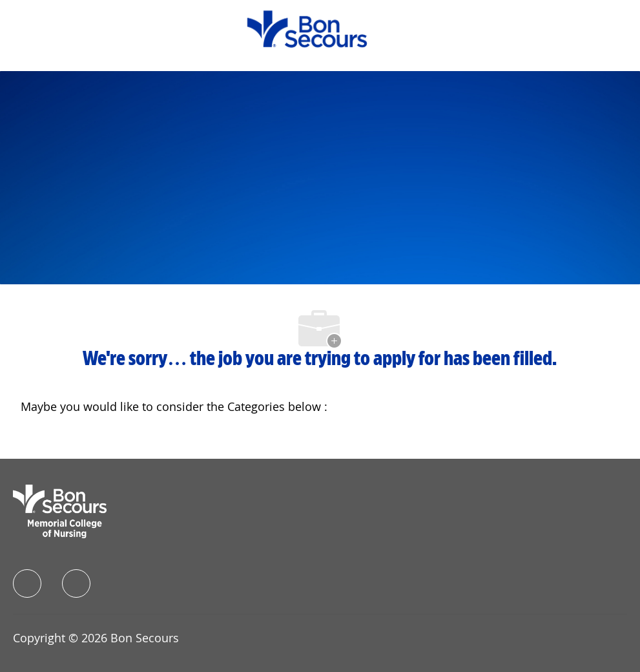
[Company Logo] (307, 28)
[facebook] (27, 583)
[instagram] (76, 583)
